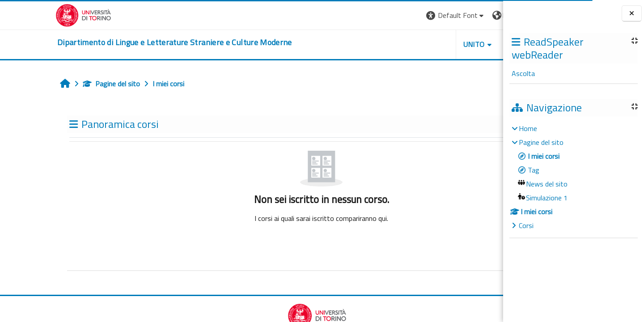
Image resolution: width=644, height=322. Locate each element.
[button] (380, 15)
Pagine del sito (60, 84)
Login (488, 15)
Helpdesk (449, 44)
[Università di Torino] (28, 14)
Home (528, 128)
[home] (119, 42)
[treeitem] (573, 177)
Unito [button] (398, 44)
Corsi (526, 225)
